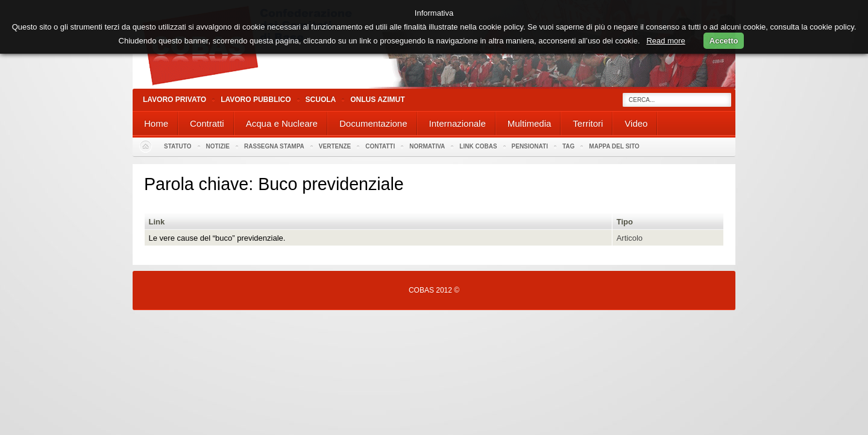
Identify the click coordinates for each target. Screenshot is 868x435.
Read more (665, 41)
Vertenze (335, 146)
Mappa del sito (614, 146)
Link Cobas (478, 146)
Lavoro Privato (175, 100)
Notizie (218, 146)
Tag (568, 146)
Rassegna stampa (274, 146)
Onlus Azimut (377, 100)
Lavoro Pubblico (256, 100)
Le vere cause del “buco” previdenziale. (217, 238)
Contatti (380, 146)
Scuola (321, 100)
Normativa (427, 146)
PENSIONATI (530, 146)
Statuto (178, 146)
